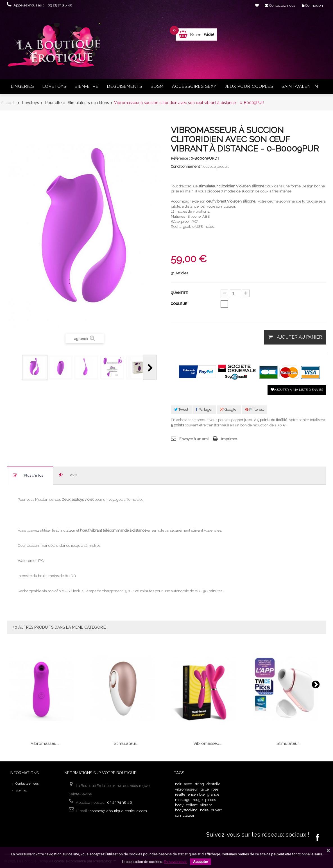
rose (215, 789)
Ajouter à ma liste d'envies (297, 390)
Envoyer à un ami (194, 439)
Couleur (180, 304)
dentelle (213, 784)
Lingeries (22, 86)
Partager (204, 409)
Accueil (8, 103)
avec (188, 784)
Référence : (180, 158)
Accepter (201, 862)
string (199, 784)
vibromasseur (187, 789)
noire (204, 810)
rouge (198, 800)
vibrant (206, 805)
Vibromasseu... (45, 743)
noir (178, 784)
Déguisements (125, 86)
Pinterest (255, 409)
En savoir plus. (175, 862)
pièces (210, 800)
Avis (73, 475)
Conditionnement (185, 167)
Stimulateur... (126, 743)
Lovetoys (54, 86)
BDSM (157, 86)
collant (192, 805)
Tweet (181, 409)
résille (180, 794)
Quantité (179, 293)
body (179, 805)
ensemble (196, 794)
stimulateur (185, 815)
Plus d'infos (33, 475)
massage (183, 800)
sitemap (21, 790)
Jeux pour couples (249, 86)
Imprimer (229, 439)
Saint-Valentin (300, 86)
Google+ (229, 409)
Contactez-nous (27, 784)
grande (213, 794)
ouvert (216, 810)
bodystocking (186, 810)
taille (205, 789)
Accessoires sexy (194, 86)
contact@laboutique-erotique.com (118, 811)
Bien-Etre (87, 86)
